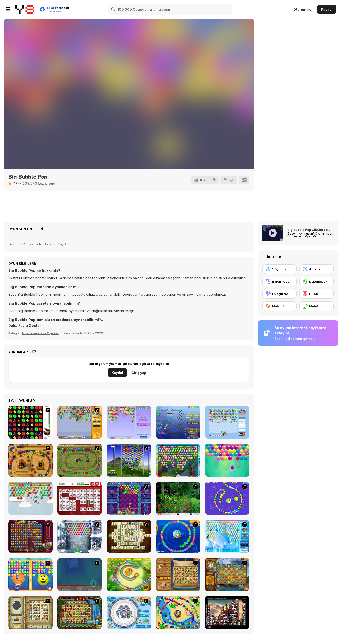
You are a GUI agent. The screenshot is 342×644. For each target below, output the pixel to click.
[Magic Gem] (31, 575)
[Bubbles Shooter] (227, 422)
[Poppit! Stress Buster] (31, 536)
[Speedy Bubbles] (80, 422)
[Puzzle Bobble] (129, 498)
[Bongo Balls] (178, 613)
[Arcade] (317, 269)
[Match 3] (280, 306)
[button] (25, 326)
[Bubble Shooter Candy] (178, 460)
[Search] (113, 9)
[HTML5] (317, 294)
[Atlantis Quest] (31, 613)
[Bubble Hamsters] (31, 498)
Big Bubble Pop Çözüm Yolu (309, 230)
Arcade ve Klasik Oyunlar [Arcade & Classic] (40, 333)
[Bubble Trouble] (80, 575)
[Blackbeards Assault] (31, 460)
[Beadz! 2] (178, 422)
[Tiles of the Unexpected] (227, 613)
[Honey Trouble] (129, 575)
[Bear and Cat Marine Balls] (178, 536)
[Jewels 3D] (31, 422)
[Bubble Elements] (227, 536)
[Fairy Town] (129, 613)
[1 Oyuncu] (280, 269)
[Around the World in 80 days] (227, 575)
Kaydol (327, 9)
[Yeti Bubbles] (80, 536)
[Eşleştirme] (280, 294)
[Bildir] (229, 180)
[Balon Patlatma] (280, 281)
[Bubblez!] (129, 422)
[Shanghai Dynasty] (129, 536)
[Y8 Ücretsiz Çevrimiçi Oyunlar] (25, 9)
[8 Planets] (227, 498)
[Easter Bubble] (227, 460)
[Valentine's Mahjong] (80, 498)
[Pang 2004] (178, 498)
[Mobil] (317, 306)
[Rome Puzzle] (80, 613)
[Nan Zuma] (80, 460)
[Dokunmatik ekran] (317, 281)
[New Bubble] (129, 460)
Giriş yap (139, 373)
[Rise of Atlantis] (178, 575)
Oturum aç (302, 9)
